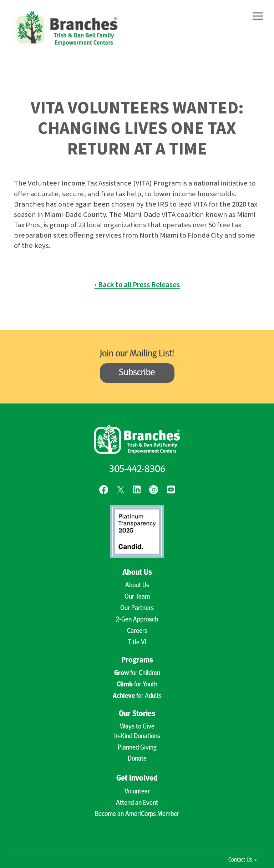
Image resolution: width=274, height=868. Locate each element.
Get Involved (137, 779)
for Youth (137, 685)
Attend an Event (137, 803)
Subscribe (137, 373)
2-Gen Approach (137, 620)
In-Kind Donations (137, 737)
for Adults (137, 696)
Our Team (137, 597)
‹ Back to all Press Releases (137, 285)
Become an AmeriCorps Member (137, 814)
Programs (137, 661)
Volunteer (137, 792)
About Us (137, 573)
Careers (137, 631)
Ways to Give (137, 727)
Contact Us (242, 860)
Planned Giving (137, 748)
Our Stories (137, 714)
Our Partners (137, 608)
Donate (137, 759)
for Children (137, 673)
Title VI (137, 643)
